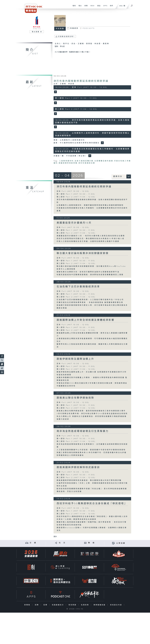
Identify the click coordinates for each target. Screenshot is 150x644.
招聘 (37, 605)
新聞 (85, 7)
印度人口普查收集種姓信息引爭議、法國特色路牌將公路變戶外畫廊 (88, 241)
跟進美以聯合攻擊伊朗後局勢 (75, 398)
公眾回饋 (121, 543)
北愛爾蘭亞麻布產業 (104, 161)
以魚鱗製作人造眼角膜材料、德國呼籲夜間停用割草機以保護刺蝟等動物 (90, 205)
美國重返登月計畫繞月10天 (74, 223)
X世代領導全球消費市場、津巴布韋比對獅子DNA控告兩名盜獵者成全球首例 (92, 414)
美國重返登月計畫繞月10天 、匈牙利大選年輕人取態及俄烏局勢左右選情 (91, 236)
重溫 (98, 7)
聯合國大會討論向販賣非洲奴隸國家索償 (83, 253)
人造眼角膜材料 (66, 161)
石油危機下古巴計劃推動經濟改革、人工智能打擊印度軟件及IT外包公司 (90, 300)
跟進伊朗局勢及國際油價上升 (75, 359)
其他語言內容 (117, 605)
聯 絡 (92, 543)
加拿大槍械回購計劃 (84, 161)
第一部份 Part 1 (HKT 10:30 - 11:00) (76, 194)
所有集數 (60, 29)
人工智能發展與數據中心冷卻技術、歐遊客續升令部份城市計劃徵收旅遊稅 (91, 450)
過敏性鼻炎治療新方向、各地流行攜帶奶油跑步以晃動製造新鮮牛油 (88, 272)
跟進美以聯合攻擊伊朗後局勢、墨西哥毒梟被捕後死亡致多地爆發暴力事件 (91, 411)
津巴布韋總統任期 (87, 163)
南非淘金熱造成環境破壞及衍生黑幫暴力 (83, 431)
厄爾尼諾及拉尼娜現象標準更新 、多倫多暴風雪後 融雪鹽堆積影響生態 (90, 302)
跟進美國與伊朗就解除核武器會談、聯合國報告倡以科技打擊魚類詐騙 (89, 480)
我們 (111, 7)
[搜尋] (132, 5)
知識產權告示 (58, 605)
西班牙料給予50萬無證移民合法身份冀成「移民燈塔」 (92, 504)
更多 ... (56, 537)
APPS (105, 7)
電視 (73, 7)
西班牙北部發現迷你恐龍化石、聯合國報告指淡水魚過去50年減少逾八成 (90, 239)
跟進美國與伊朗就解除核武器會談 (78, 467)
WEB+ (92, 7)
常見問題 (73, 605)
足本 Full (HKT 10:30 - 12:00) (73, 191)
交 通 (33, 543)
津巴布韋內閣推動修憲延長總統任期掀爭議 (81, 81)
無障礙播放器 (100, 605)
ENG (121, 6)
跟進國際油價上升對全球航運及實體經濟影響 (86, 320)
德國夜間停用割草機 (68, 163)
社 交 (62, 543)
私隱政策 (85, 605)
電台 (79, 7)
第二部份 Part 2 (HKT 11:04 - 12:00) (76, 197)
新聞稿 (28, 605)
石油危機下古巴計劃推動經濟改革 (78, 287)
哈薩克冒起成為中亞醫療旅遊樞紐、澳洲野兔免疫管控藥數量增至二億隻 (90, 275)
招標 (46, 605)
